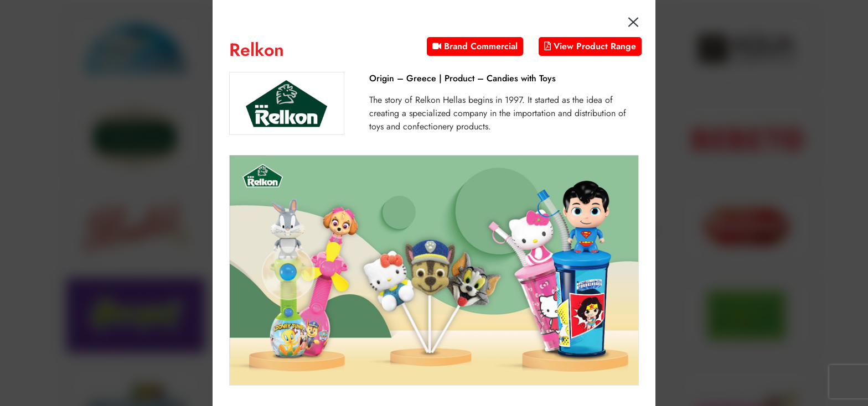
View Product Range (590, 46)
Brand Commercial (475, 46)
